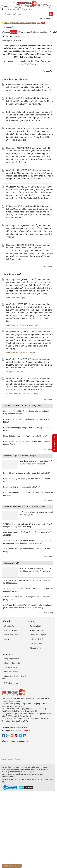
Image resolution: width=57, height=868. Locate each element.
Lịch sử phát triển (11, 630)
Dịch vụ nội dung (36, 644)
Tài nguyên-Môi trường (15, 372)
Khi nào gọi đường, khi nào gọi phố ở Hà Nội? (22, 487)
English (42, 5)
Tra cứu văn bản (36, 626)
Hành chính (10, 298)
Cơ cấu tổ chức (12, 394)
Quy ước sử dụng (11, 667)
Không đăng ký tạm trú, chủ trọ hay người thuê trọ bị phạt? (27, 473)
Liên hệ (7, 639)
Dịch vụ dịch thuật (37, 639)
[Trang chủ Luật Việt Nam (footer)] (28, 692)
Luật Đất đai (38, 779)
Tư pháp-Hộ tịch (22, 325)
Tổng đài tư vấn (36, 648)
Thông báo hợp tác (11, 683)
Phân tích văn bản (37, 630)
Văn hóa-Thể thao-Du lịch (25, 353)
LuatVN (47, 71)
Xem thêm (49, 266)
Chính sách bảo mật (12, 672)
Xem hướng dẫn (9, 27)
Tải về (26, 64)
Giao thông (34, 394)
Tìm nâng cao (47, 19)
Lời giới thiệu (9, 626)
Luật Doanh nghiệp (25, 779)
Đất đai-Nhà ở (24, 394)
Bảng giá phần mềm (12, 659)
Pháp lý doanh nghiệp (38, 635)
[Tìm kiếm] (51, 14)
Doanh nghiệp (21, 298)
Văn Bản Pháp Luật (9, 779)
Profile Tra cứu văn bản (13, 635)
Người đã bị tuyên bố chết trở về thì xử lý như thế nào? (25, 436)
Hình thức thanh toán (12, 663)
